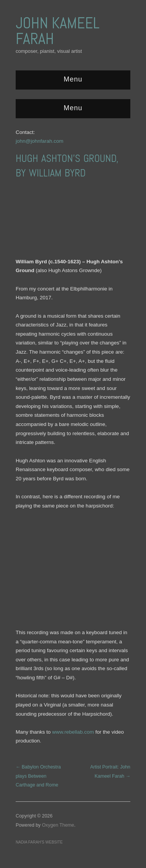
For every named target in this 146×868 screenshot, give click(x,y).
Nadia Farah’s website (39, 842)
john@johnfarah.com (40, 141)
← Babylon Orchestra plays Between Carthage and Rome (38, 776)
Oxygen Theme (58, 825)
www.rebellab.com (73, 732)
